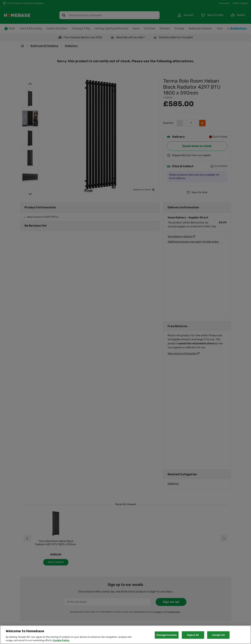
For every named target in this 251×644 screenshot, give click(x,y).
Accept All (218, 635)
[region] (126, 635)
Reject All (193, 635)
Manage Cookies (167, 635)
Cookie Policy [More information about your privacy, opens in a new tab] (61, 640)
